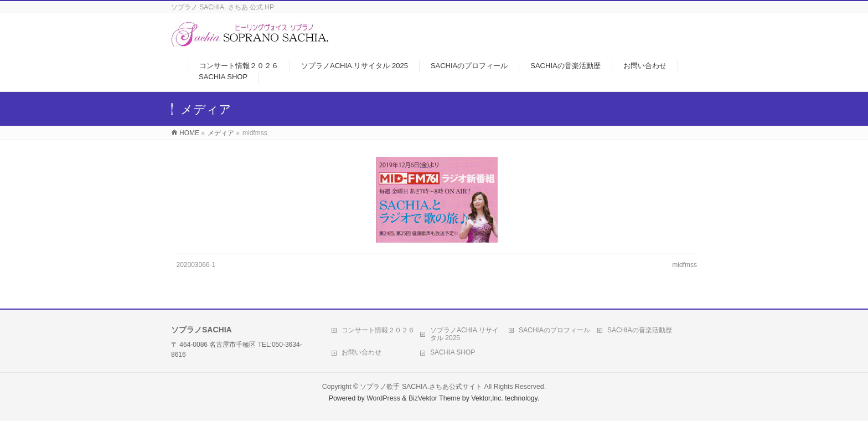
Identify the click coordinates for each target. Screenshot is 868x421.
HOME (189, 133)
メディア (221, 133)
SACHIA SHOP (453, 352)
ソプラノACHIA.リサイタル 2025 (464, 334)
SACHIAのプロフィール (554, 330)
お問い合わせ (361, 352)
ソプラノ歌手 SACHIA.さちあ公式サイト (421, 387)
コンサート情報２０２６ (378, 330)
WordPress (383, 398)
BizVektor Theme (435, 398)
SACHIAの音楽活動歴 (640, 330)
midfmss (684, 265)
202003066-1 (196, 265)
